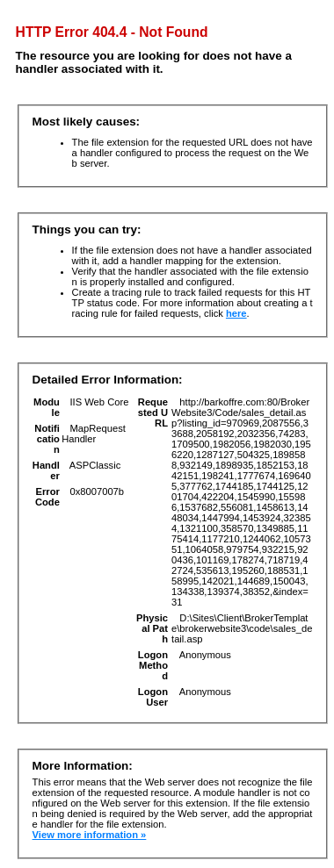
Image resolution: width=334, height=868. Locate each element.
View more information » (90, 835)
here (236, 313)
